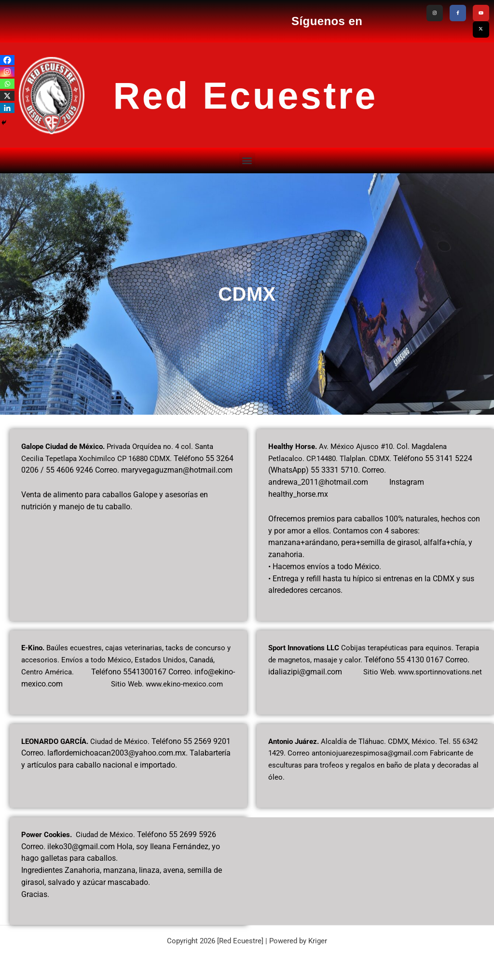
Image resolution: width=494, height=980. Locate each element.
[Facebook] (7, 60)
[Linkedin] (7, 108)
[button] (247, 157)
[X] (7, 96)
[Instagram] (7, 72)
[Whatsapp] (7, 84)
